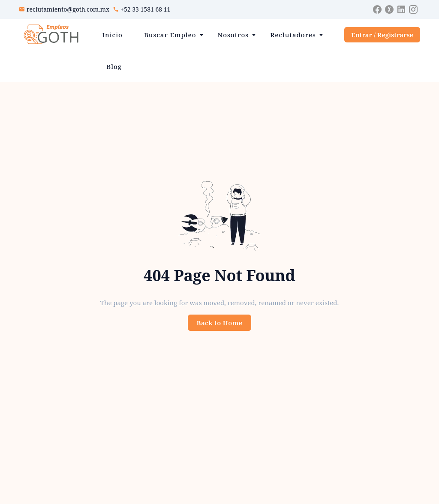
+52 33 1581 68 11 (145, 9)
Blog (114, 66)
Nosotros (233, 35)
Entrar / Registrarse (382, 35)
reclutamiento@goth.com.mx (68, 9)
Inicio (112, 35)
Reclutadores (293, 35)
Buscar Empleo (170, 35)
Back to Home (220, 323)
